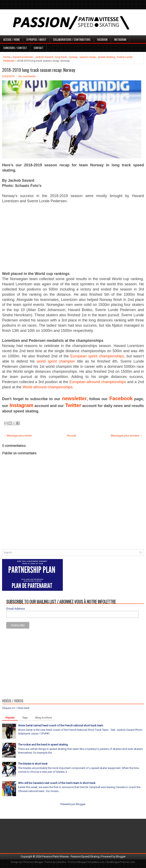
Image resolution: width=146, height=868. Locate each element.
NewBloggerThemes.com (121, 862)
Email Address (15, 609)
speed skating (106, 57)
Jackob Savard (44, 57)
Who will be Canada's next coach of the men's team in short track (57, 783)
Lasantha (61, 862)
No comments (27, 76)
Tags (25, 718)
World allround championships (48, 387)
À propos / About (36, 39)
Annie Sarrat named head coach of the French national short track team (61, 725)
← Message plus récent (18, 436)
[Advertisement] (73, 237)
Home (7, 57)
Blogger (81, 804)
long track (61, 57)
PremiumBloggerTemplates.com (86, 862)
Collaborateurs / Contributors (72, 39)
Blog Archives (44, 718)
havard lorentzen (23, 57)
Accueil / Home (12, 39)
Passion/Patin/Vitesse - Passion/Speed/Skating (71, 856)
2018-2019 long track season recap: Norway (39, 70)
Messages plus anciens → (127, 436)
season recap (88, 57)
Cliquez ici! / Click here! (16, 708)
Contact (39, 48)
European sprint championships (97, 356)
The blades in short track (33, 764)
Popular (10, 718)
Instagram (120, 39)
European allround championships (98, 382)
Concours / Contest (15, 48)
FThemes (28, 862)
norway (73, 57)
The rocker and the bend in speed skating (43, 745)
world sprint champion (56, 361)
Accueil (71, 436)
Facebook (102, 39)
